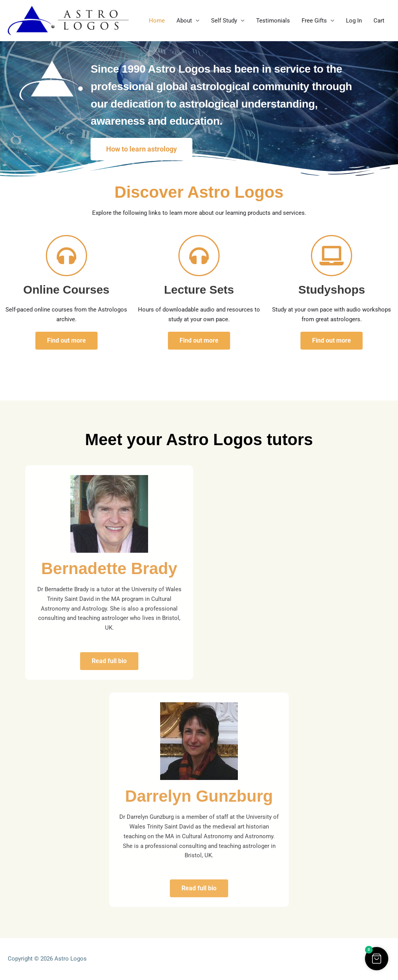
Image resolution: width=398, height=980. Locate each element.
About (184, 21)
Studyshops (332, 290)
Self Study (224, 21)
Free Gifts (314, 21)
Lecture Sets (199, 290)
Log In (354, 21)
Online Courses (66, 290)
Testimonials (273, 21)
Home (157, 21)
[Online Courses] (66, 256)
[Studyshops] (332, 256)
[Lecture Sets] (199, 256)
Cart (379, 21)
